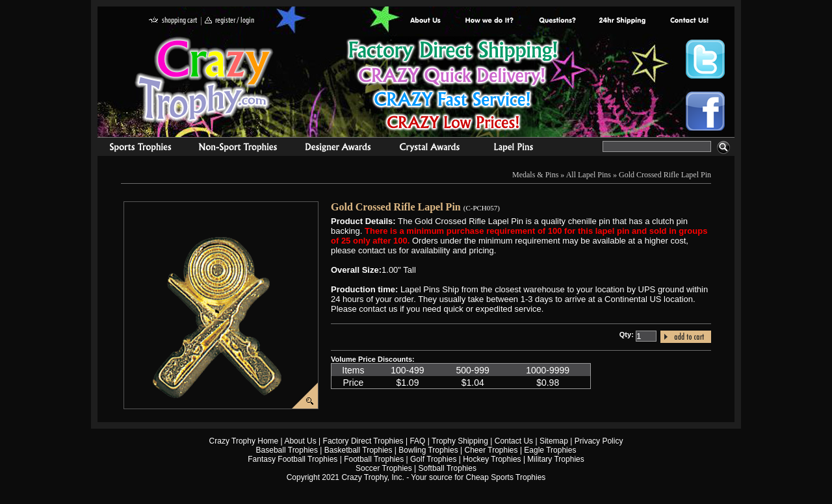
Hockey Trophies (492, 459)
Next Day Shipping (622, 21)
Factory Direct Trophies (490, 21)
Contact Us (514, 441)
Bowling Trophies (428, 450)
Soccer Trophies (384, 468)
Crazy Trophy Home (244, 441)
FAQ (417, 441)
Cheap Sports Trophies (506, 477)
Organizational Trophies (238, 149)
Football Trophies (374, 459)
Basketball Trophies (358, 450)
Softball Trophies (448, 468)
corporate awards (338, 149)
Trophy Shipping (460, 441)
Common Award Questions (557, 21)
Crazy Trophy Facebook (705, 111)
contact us (689, 21)
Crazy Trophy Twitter (705, 59)
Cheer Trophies (491, 450)
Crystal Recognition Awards (429, 149)
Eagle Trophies (550, 450)
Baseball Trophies (287, 450)
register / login (229, 21)
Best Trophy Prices (453, 87)
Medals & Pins (516, 149)
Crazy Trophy (205, 80)
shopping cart (173, 21)
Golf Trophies (433, 459)
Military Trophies (555, 459)
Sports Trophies (135, 149)
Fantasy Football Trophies (292, 459)
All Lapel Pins (589, 175)
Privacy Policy (599, 441)
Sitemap (554, 441)
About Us (426, 21)
